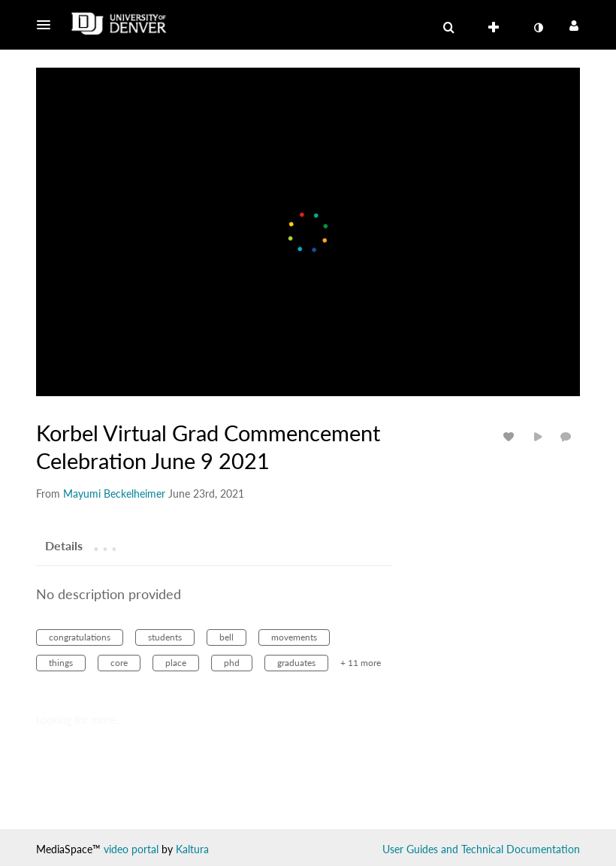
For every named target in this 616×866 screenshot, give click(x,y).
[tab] (64, 545)
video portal (131, 849)
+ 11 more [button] (361, 663)
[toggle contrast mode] (538, 28)
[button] (48, 25)
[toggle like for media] (511, 436)
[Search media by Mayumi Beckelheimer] (114, 494)
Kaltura (192, 849)
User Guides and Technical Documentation (481, 849)
